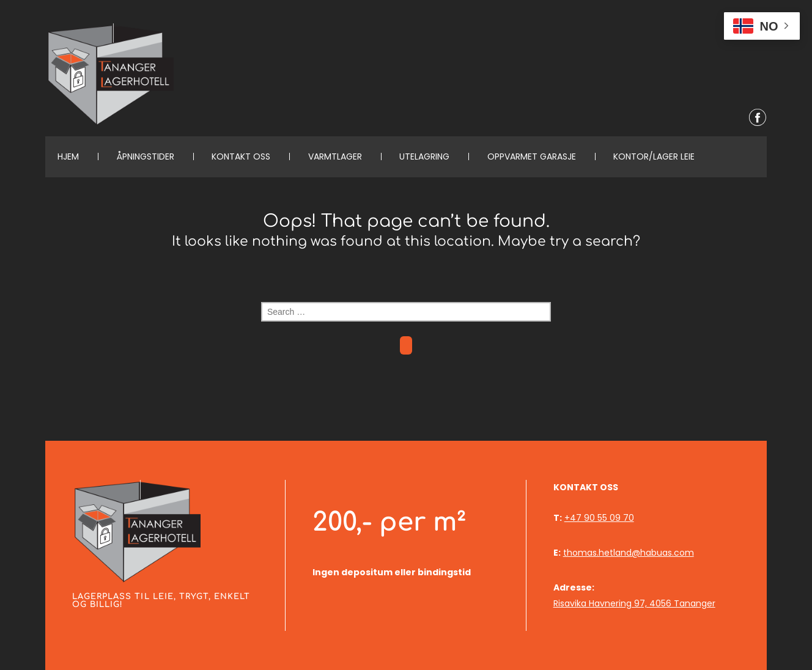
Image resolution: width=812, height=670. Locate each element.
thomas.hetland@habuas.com (629, 553)
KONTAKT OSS (241, 156)
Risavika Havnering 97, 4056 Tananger (634, 603)
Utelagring (424, 156)
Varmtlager (335, 156)
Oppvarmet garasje (532, 156)
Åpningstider (146, 156)
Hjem (68, 156)
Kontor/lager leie (654, 156)
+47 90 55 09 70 (599, 518)
